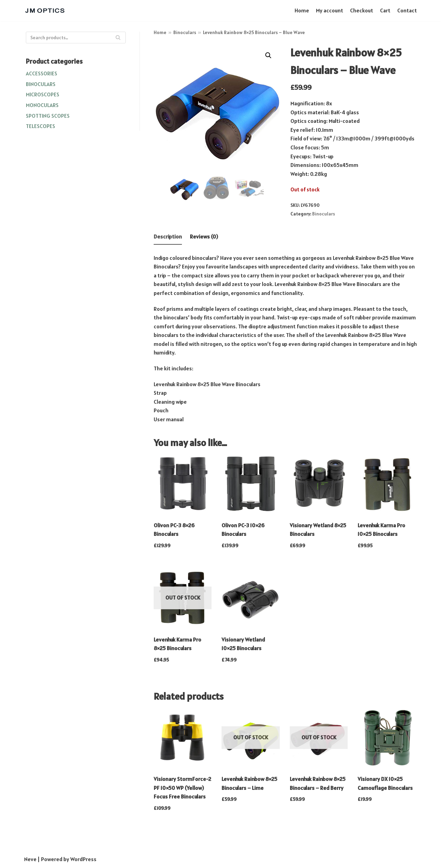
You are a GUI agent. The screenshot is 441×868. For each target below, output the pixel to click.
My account (330, 10)
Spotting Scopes (48, 116)
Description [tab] (168, 236)
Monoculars (42, 105)
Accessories (42, 73)
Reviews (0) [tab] (204, 236)
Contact (407, 10)
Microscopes (43, 94)
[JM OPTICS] (45, 10)
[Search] (76, 38)
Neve (30, 859)
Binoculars (41, 84)
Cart (385, 10)
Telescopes (40, 126)
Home (302, 10)
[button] (268, 55)
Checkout (362, 10)
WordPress (83, 859)
